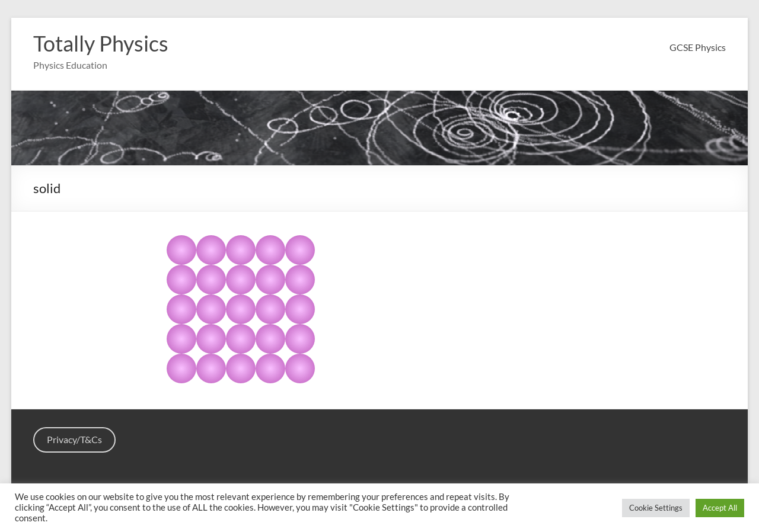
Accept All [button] (720, 508)
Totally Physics (101, 43)
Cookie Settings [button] (656, 508)
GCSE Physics (698, 47)
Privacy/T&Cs (74, 439)
